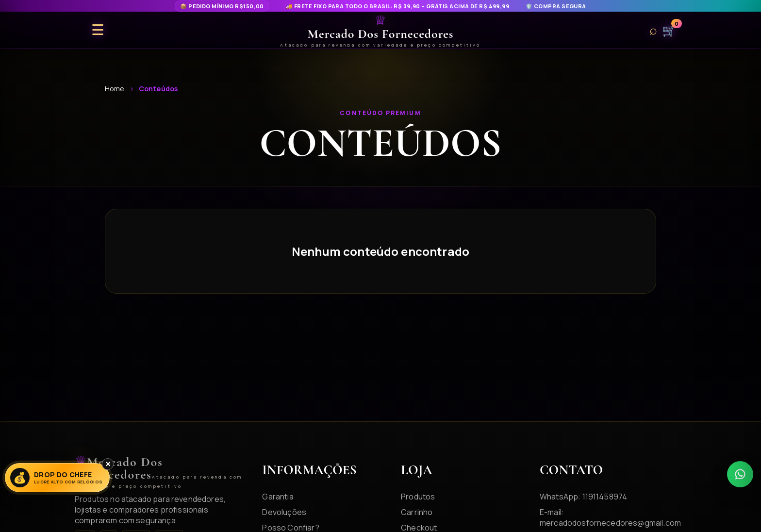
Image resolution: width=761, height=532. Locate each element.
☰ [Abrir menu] (98, 30)
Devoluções (284, 512)
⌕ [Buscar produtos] (653, 30)
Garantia (278, 497)
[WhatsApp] (740, 474)
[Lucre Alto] (57, 478)
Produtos (418, 497)
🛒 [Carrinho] (669, 30)
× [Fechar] (108, 464)
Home (115, 89)
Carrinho (417, 512)
